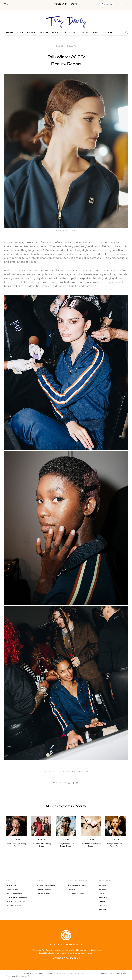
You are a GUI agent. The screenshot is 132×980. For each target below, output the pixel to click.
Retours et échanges (15, 893)
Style (20, 33)
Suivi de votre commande (16, 897)
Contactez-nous (13, 889)
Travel (56, 33)
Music (86, 33)
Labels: (46, 772)
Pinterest (103, 897)
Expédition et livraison (15, 901)
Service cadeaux (44, 889)
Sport (96, 33)
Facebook (103, 889)
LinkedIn (103, 909)
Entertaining (71, 33)
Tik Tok (102, 893)
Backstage (54, 772)
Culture (44, 33)
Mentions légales (107, 974)
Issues (10, 33)
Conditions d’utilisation (57, 974)
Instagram (103, 885)
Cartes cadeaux (44, 893)
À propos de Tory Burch (78, 885)
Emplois (71, 889)
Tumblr (102, 901)
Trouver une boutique (46, 885)
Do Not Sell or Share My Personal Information (83, 974)
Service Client (12, 885)
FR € (6, 4)
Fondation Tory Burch (77, 893)
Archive (108, 33)
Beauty (31, 33)
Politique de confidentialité (34, 974)
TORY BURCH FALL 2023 (80, 772)
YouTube (103, 905)
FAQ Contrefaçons (14, 905)
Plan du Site (122, 974)
